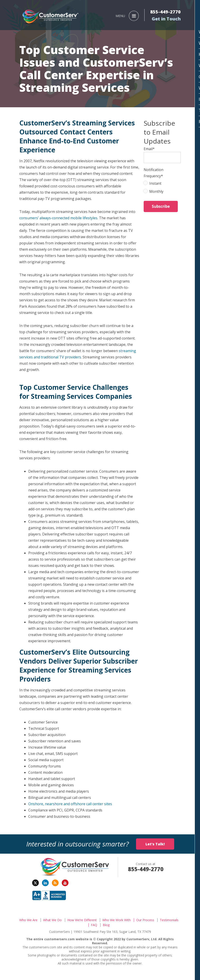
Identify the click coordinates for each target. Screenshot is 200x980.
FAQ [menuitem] (94, 925)
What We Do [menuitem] (52, 920)
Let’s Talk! (155, 844)
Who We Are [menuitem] (28, 920)
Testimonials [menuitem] (169, 920)
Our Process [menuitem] (145, 920)
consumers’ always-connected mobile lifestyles (58, 218)
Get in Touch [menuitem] (166, 19)
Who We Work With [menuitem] (116, 920)
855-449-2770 (165, 12)
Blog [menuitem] (106, 925)
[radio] (162, 184)
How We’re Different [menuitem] (82, 920)
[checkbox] (162, 188)
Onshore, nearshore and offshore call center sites (70, 804)
